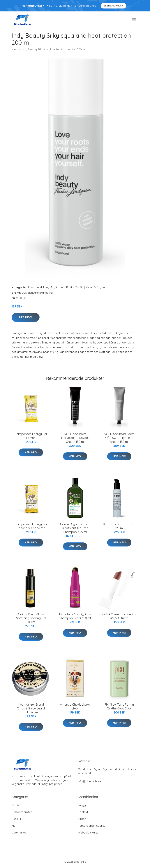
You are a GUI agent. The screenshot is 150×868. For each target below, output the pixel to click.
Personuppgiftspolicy (92, 826)
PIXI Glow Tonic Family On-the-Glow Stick (119, 706)
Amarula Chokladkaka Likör (75, 706)
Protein (60, 287)
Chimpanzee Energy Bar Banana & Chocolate (31, 526)
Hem (15, 49)
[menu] (134, 20)
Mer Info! (26, 317)
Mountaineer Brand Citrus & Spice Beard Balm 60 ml (31, 708)
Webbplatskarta (88, 832)
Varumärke (19, 832)
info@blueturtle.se (89, 781)
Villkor (82, 819)
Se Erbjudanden (113, 6)
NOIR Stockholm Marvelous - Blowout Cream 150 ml (75, 438)
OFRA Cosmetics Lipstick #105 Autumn (119, 616)
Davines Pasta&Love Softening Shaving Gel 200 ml (31, 618)
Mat (52, 287)
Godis (15, 805)
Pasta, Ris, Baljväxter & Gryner (86, 287)
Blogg (82, 805)
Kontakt (83, 812)
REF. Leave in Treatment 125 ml (119, 526)
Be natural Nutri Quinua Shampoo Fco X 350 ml (75, 616)
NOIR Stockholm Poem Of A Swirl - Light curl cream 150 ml (119, 438)
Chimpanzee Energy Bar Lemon (31, 436)
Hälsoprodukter (38, 287)
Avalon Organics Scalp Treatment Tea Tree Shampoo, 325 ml (75, 528)
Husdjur (16, 819)
